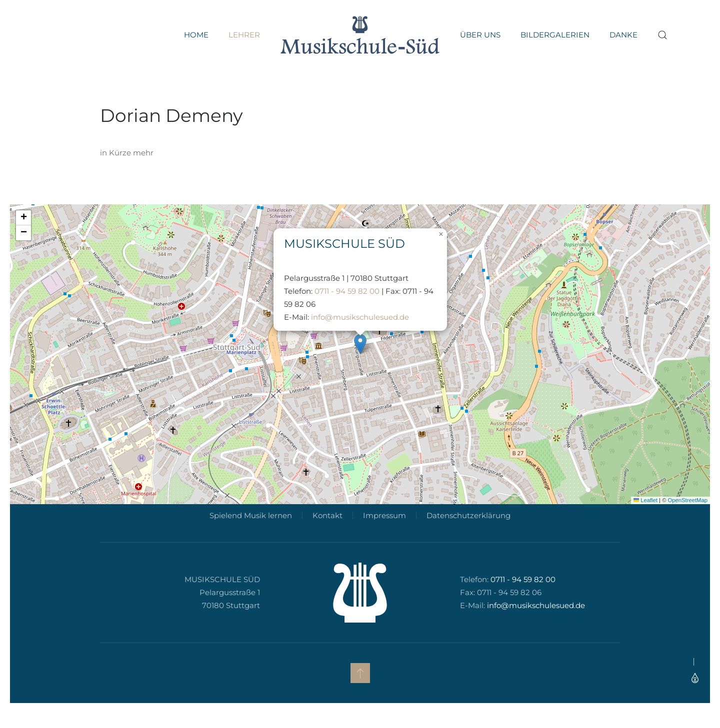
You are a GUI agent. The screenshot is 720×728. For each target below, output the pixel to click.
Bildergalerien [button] (555, 35)
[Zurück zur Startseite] (360, 35)
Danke (623, 35)
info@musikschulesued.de (360, 317)
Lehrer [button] (244, 35)
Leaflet (645, 500)
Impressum (383, 530)
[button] (662, 35)
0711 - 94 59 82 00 (347, 291)
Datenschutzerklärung (467, 530)
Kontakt (326, 530)
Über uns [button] (480, 35)
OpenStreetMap (688, 500)
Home (196, 35)
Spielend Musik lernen (249, 530)
